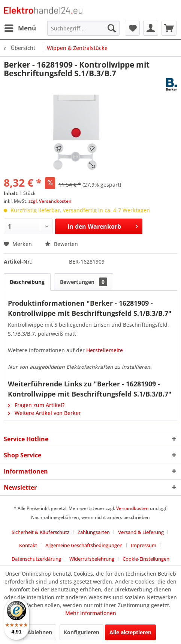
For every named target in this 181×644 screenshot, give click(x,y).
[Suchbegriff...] (83, 28)
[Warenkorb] (169, 28)
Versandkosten (132, 508)
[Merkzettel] (132, 28)
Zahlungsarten (94, 532)
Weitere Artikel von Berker (44, 413)
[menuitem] (20, 28)
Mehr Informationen (91, 613)
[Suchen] (112, 28)
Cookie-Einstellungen (146, 559)
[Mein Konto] (151, 28)
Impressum (144, 545)
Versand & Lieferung (141, 532)
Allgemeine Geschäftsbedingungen (84, 545)
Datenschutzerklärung (36, 559)
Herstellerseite (105, 350)
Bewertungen (84, 282)
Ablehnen (40, 632)
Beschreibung (27, 282)
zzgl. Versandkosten (50, 201)
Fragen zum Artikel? (36, 405)
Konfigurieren (82, 632)
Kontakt (28, 545)
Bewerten (61, 244)
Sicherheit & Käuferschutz (40, 532)
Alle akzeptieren (130, 632)
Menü (20, 27)
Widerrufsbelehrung (92, 559)
